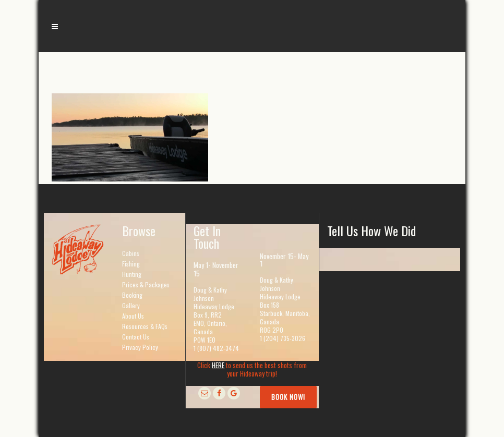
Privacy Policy (140, 347)
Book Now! (288, 397)
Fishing (131, 264)
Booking (132, 295)
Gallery (131, 305)
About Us (133, 316)
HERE (218, 365)
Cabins (131, 253)
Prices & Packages (146, 284)
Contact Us (136, 337)
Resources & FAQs (145, 326)
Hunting (132, 274)
